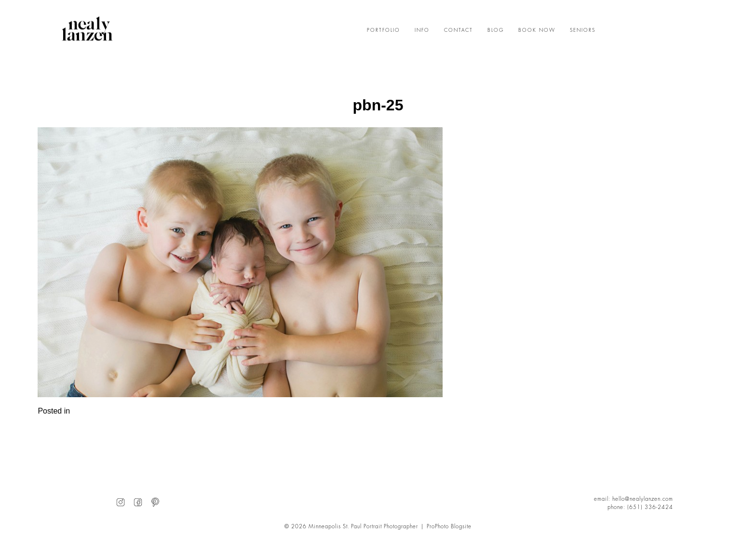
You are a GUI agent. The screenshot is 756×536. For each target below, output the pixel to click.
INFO (422, 30)
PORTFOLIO (384, 30)
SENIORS (583, 30)
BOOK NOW (537, 30)
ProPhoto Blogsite (449, 527)
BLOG (496, 30)
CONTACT (459, 30)
